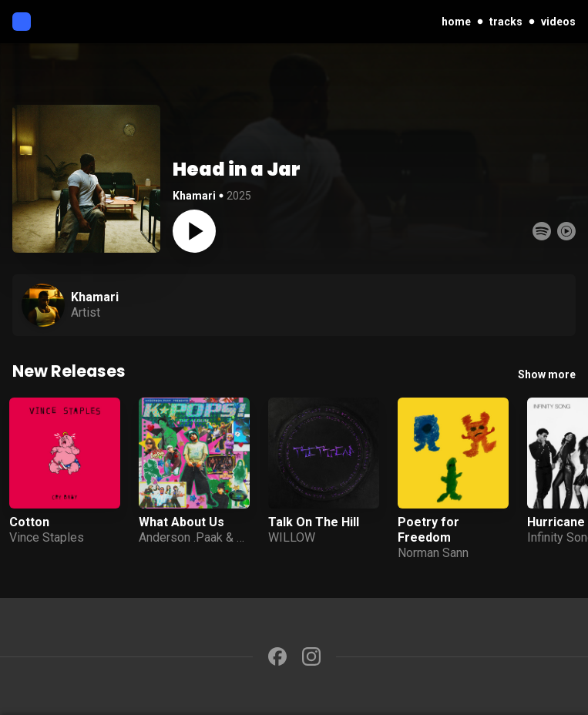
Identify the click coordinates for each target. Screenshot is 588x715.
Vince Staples (47, 537)
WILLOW (292, 537)
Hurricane (556, 522)
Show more (547, 374)
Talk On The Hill (314, 522)
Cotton (29, 522)
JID (246, 537)
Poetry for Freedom (428, 530)
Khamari (194, 196)
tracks (506, 22)
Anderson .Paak (181, 537)
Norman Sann (433, 553)
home (456, 22)
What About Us (181, 522)
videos (558, 22)
